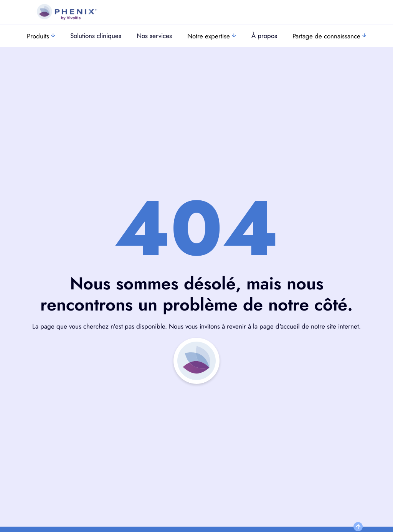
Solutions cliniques (96, 36)
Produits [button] (41, 36)
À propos (264, 36)
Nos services (154, 36)
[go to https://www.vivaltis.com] (66, 12)
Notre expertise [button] (212, 36)
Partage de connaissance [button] (329, 36)
